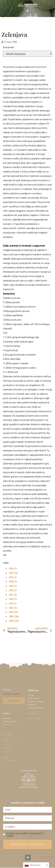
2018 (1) (13, 590)
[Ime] (27, 810)
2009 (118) (14, 616)
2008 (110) (14, 621)
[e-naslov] (27, 827)
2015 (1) (13, 595)
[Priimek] (27, 818)
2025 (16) (13, 573)
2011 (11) (13, 608)
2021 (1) (13, 577)
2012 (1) (13, 603)
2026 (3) (13, 568)
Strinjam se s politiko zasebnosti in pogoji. (25, 835)
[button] (28, 10)
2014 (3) (13, 599)
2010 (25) (13, 612)
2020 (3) (13, 582)
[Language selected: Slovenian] (36, 865)
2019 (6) (13, 586)
